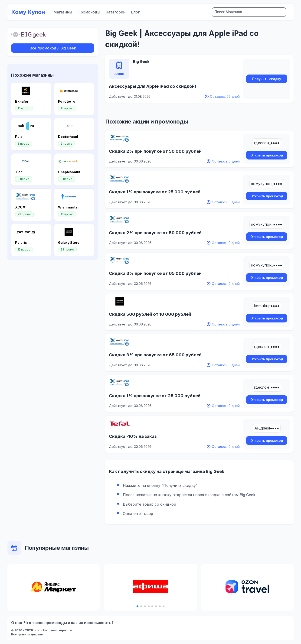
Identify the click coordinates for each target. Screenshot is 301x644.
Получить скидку (267, 79)
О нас (17, 623)
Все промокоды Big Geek (53, 48)
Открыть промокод (267, 155)
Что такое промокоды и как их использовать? (69, 623)
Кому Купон (28, 12)
